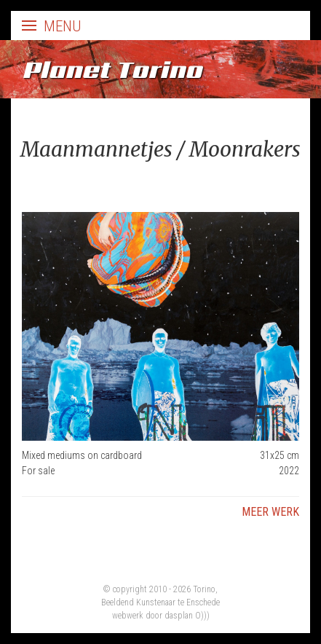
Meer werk (270, 512)
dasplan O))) (187, 616)
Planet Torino (112, 69)
